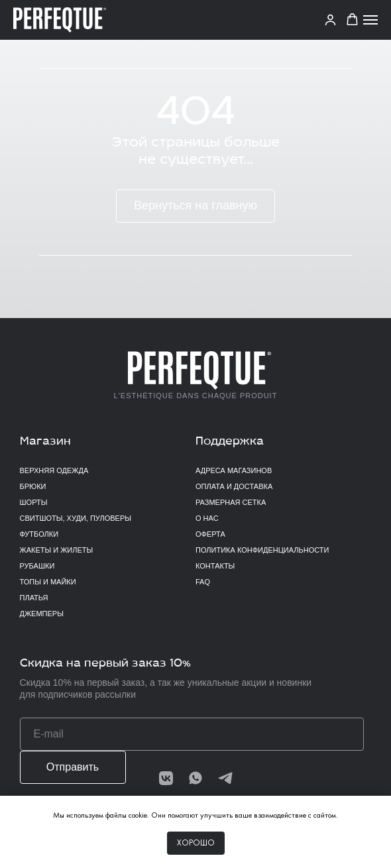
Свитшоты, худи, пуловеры (76, 518)
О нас (207, 518)
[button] (352, 20)
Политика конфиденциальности (262, 550)
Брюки (33, 486)
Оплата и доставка (234, 486)
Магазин (45, 442)
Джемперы (42, 614)
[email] (192, 734)
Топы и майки (48, 582)
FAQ (203, 582)
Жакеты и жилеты (57, 550)
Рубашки (37, 566)
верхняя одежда (54, 470)
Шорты (34, 502)
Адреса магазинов (234, 470)
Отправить (73, 767)
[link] (330, 20)
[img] (225, 778)
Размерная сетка (231, 502)
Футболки (39, 534)
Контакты (215, 566)
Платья (34, 598)
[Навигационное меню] (370, 20)
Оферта (210, 534)
